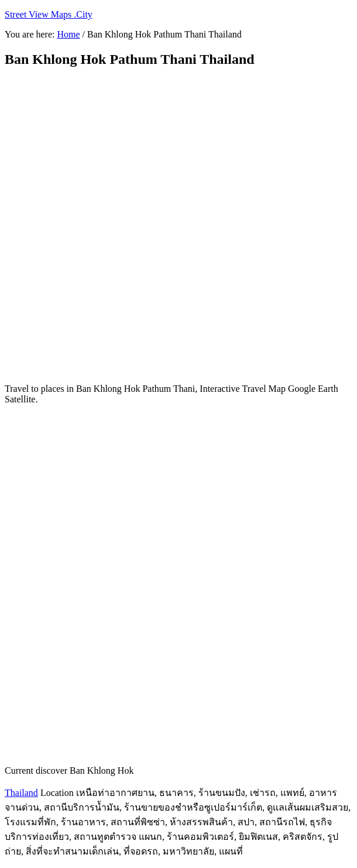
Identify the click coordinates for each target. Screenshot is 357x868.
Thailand (21, 793)
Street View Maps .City (49, 14)
